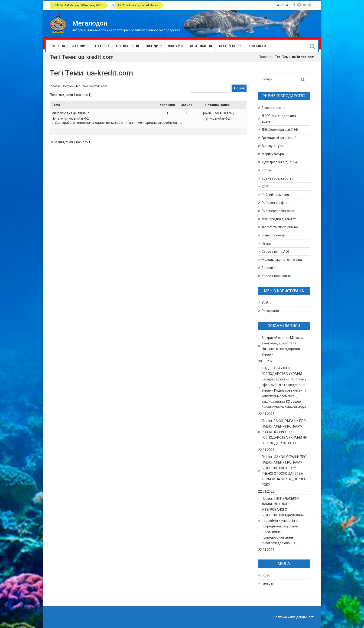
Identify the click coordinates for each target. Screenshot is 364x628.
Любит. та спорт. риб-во (280, 227)
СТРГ (266, 186)
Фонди (152, 46)
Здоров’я (269, 268)
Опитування (201, 46)
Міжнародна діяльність (280, 219)
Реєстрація (270, 311)
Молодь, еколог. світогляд (282, 260)
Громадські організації (279, 138)
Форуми (175, 46)
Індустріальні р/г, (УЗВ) (279, 162)
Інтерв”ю (101, 46)
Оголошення (128, 46)
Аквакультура (272, 146)
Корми (267, 170)
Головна (57, 46)
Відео (266, 575)
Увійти (267, 303)
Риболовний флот (275, 203)
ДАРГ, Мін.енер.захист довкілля (279, 119)
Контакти (257, 46)
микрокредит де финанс (70, 113)
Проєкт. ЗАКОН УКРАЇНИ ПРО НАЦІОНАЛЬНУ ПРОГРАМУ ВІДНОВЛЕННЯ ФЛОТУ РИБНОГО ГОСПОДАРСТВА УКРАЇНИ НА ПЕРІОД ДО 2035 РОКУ (284, 471)
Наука (266, 243)
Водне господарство (278, 178)
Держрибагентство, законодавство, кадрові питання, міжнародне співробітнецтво (119, 123)
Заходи (79, 46)
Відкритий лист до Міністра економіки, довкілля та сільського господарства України (282, 346)
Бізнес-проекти (273, 235)
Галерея (268, 583)
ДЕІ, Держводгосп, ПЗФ (280, 130)
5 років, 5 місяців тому (217, 113)
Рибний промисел (275, 195)
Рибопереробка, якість (279, 211)
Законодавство (273, 108)
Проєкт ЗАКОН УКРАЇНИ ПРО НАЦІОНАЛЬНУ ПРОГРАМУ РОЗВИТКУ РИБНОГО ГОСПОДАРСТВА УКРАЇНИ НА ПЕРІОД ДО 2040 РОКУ (284, 432)
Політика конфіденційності (294, 617)
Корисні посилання (276, 276)
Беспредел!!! (230, 46)
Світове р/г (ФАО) (275, 252)
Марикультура (273, 154)
